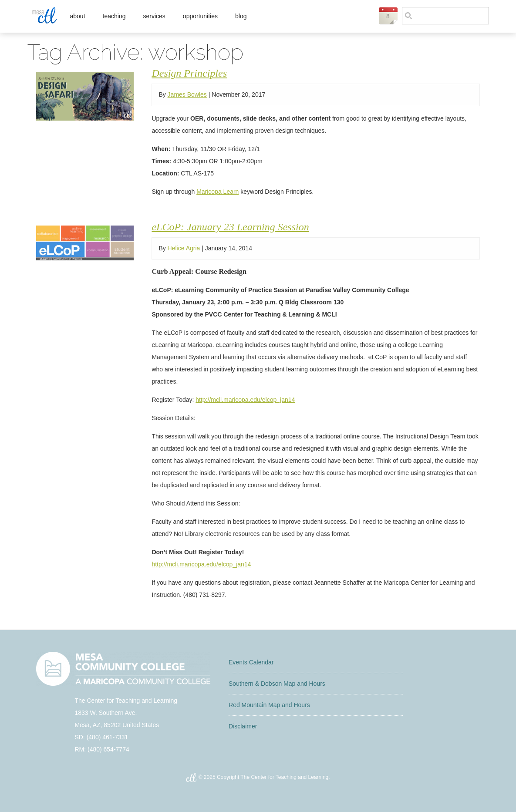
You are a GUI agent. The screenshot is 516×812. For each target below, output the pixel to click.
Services (154, 16)
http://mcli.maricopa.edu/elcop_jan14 (245, 400)
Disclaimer (243, 726)
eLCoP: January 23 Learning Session (230, 227)
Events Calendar (251, 662)
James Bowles (187, 94)
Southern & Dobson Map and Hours (277, 684)
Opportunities (200, 16)
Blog (241, 16)
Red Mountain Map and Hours (269, 705)
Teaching (114, 16)
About (78, 16)
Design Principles (189, 73)
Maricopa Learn (218, 192)
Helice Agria (184, 248)
